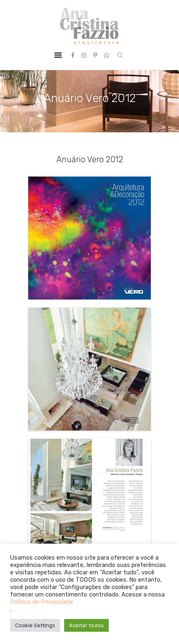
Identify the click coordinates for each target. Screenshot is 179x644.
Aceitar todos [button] (86, 625)
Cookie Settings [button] (35, 625)
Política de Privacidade (42, 602)
